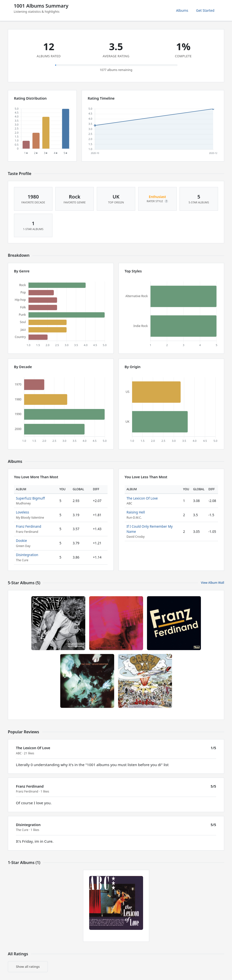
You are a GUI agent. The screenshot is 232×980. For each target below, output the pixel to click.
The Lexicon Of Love (142, 498)
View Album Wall (213, 583)
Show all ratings (28, 967)
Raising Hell (136, 512)
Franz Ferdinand (29, 526)
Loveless (23, 512)
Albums (182, 10)
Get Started (205, 10)
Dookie (21, 541)
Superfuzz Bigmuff (30, 498)
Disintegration (27, 555)
